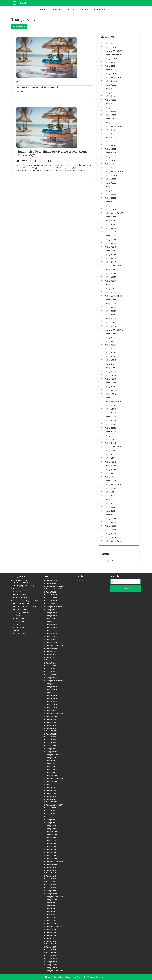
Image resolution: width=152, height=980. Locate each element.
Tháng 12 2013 (110, 398)
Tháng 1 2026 (110, 47)
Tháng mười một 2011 (114, 485)
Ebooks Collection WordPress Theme (65, 977)
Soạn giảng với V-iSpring (24, 586)
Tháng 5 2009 (111, 530)
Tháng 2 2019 (110, 232)
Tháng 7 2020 (110, 187)
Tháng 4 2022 (110, 111)
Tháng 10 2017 (111, 270)
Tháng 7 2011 (110, 500)
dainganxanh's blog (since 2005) (26, 601)
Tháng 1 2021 (110, 164)
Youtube (84, 9)
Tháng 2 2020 (110, 206)
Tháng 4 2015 (110, 356)
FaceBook (57, 9)
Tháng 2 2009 (110, 537)
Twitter (71, 9)
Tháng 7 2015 (110, 345)
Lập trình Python (21, 595)
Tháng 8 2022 (110, 104)
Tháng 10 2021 (110, 130)
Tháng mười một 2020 (114, 172)
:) (17, 82)
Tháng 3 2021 (110, 156)
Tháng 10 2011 (110, 488)
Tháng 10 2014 (111, 368)
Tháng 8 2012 (110, 458)
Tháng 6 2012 (110, 462)
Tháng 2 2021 (110, 160)
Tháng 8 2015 (110, 341)
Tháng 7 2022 (110, 107)
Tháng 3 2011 (110, 515)
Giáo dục (17, 616)
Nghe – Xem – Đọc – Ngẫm (25, 606)
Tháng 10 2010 (111, 518)
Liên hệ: (44, 9)
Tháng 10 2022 (111, 96)
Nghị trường (18, 624)
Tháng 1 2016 (110, 322)
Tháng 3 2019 (110, 228)
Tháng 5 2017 (110, 273)
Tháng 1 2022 (110, 119)
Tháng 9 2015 (110, 337)
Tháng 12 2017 (110, 262)
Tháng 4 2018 (110, 254)
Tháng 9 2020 (110, 179)
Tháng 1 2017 (110, 288)
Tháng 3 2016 (110, 319)
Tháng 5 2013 (110, 424)
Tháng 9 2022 (110, 100)
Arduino (18, 592)
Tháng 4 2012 (110, 469)
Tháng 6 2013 (110, 420)
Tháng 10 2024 (111, 58)
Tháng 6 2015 (110, 349)
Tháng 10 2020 (111, 175)
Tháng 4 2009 (111, 534)
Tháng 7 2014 (110, 375)
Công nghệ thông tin (21, 580)
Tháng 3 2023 (110, 92)
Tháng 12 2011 (110, 481)
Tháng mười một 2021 (114, 126)
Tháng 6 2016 (110, 307)
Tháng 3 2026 (110, 43)
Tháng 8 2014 (110, 371)
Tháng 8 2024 (110, 62)
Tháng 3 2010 (110, 522)
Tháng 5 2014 (110, 383)
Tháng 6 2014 (110, 379)
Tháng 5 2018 (110, 251)
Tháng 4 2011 (110, 511)
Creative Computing (21, 589)
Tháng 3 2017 (110, 281)
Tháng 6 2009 (110, 526)
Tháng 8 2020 (110, 183)
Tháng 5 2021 (110, 149)
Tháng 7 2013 (110, 417)
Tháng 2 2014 (110, 394)
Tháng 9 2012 (110, 454)
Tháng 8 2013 (110, 413)
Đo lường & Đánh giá (21, 613)
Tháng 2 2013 (110, 435)
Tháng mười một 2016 (114, 296)
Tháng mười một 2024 (114, 55)
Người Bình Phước (21, 609)
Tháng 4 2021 (110, 153)
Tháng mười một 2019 (114, 213)
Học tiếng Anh (18, 619)
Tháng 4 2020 (110, 198)
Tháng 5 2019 (110, 221)
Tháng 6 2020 (110, 190)
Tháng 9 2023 (110, 85)
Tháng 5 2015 (110, 353)
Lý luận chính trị (19, 622)
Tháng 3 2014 (110, 390)
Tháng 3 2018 (110, 258)
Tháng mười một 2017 (114, 266)
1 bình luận (26, 161)
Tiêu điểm (17, 630)
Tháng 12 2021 (110, 123)
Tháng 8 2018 (110, 247)
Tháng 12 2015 (111, 326)
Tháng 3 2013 (110, 432)
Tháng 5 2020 (110, 194)
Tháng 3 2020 (110, 202)
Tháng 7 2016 (110, 304)
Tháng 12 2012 (110, 443)
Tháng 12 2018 (110, 236)
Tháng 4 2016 (110, 315)
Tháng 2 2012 (110, 477)
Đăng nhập (109, 560)
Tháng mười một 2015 (114, 330)
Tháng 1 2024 (110, 73)
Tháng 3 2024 (110, 70)
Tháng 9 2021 (110, 134)
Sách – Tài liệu (19, 627)
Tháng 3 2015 (110, 360)
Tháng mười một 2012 (114, 447)
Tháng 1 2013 (110, 439)
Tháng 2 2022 (110, 115)
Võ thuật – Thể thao (21, 633)
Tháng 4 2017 (110, 277)
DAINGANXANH (19, 26)
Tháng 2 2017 (110, 285)
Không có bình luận (30, 87)
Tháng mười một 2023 (114, 77)
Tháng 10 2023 (111, 81)
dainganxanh (47, 87)
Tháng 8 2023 (110, 89)
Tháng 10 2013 (111, 405)
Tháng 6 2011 (110, 503)
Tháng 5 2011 (110, 507)
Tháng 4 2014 (110, 387)
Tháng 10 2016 (111, 300)
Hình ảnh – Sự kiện (22, 603)
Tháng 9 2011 (110, 492)
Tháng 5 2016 (110, 311)
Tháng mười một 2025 (114, 51)
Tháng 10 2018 (111, 239)
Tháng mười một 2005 (114, 541)
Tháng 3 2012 (110, 473)
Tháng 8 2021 (110, 138)
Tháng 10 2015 (111, 334)
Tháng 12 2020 (111, 168)
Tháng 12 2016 (110, 292)
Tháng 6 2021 (110, 145)
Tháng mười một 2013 (114, 402)
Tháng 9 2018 (110, 243)
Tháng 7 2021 (110, 141)
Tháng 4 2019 (110, 224)
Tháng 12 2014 (111, 364)
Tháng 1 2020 (110, 209)
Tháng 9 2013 (110, 409)
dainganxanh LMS (102, 9)
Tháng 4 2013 (110, 428)
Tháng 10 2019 (111, 217)
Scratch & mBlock (21, 598)
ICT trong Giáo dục (22, 583)
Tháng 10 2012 (110, 451)
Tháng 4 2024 (111, 66)
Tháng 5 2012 (110, 466)
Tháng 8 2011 (110, 496)
